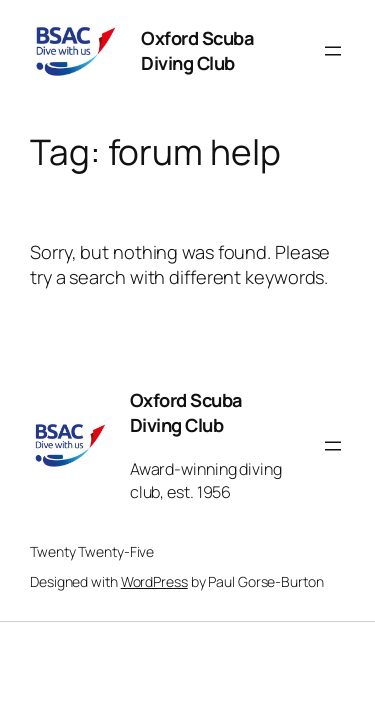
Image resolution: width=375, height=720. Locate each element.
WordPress (154, 581)
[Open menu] (333, 51)
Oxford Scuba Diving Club (197, 51)
